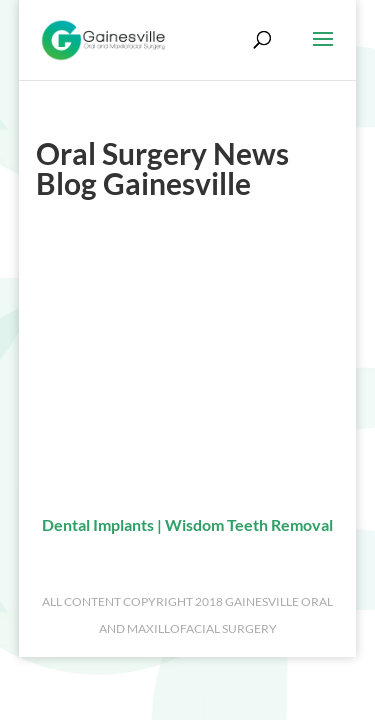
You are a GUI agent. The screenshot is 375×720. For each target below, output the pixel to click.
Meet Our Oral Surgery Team (134, 326)
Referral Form (83, 442)
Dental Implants (98, 524)
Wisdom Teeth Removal (249, 524)
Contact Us (75, 355)
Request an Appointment (122, 384)
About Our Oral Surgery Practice (147, 268)
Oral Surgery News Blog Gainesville (157, 413)
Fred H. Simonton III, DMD (127, 297)
